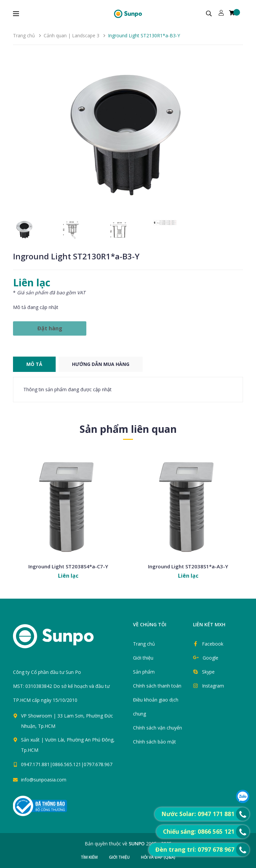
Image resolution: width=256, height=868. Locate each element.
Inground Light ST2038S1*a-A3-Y (188, 566)
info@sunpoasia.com (44, 780)
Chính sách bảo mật (154, 742)
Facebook (213, 644)
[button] (235, 135)
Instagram (213, 686)
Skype (208, 672)
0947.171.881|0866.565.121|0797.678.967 (67, 764)
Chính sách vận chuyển (157, 728)
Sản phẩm (144, 672)
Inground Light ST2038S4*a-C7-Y (68, 566)
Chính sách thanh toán (157, 686)
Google (210, 658)
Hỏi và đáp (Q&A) (158, 857)
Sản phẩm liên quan (128, 429)
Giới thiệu (143, 658)
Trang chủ (144, 644)
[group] (128, 135)
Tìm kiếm (89, 857)
